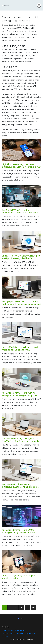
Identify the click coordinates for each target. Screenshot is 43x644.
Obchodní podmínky (16, 630)
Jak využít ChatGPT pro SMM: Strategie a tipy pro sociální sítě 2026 (19, 531)
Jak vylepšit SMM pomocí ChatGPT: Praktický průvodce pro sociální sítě (21, 303)
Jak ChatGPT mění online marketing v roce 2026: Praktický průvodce (20, 211)
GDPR (32, 634)
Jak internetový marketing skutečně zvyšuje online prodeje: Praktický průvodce (20, 486)
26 (33, 607)
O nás (4, 630)
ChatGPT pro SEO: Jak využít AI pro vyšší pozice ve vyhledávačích (21, 257)
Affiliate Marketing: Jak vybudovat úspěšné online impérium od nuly (21, 440)
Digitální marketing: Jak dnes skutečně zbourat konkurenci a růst (21, 166)
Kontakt (5, 637)
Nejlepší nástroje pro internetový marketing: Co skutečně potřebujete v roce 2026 (20, 348)
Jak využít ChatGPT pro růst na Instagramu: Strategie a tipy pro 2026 (19, 394)
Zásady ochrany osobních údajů (15, 634)
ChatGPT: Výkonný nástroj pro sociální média (18, 577)
